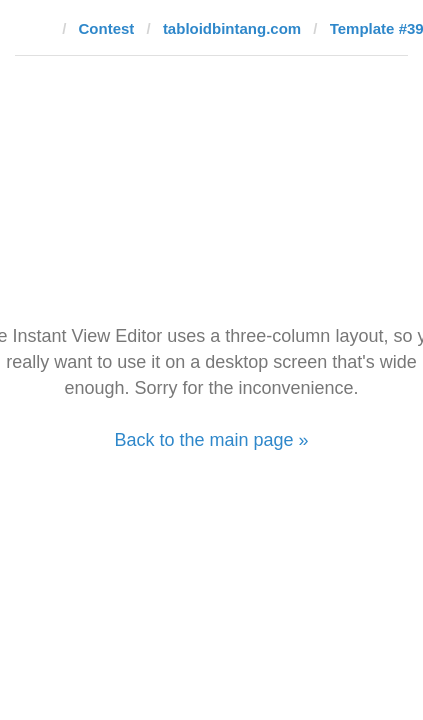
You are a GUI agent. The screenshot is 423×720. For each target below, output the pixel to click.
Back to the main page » (211, 440)
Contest (107, 28)
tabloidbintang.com (232, 28)
